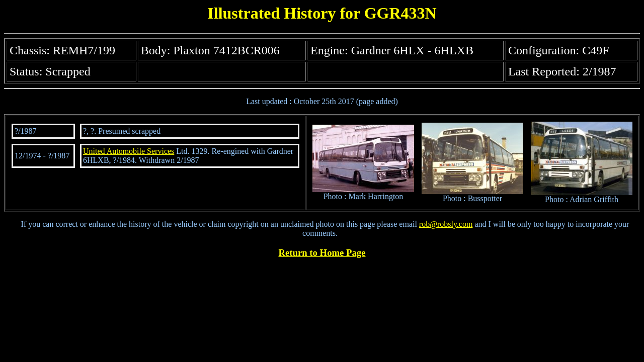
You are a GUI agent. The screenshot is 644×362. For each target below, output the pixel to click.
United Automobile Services (129, 151)
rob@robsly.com (446, 224)
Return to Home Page (322, 253)
